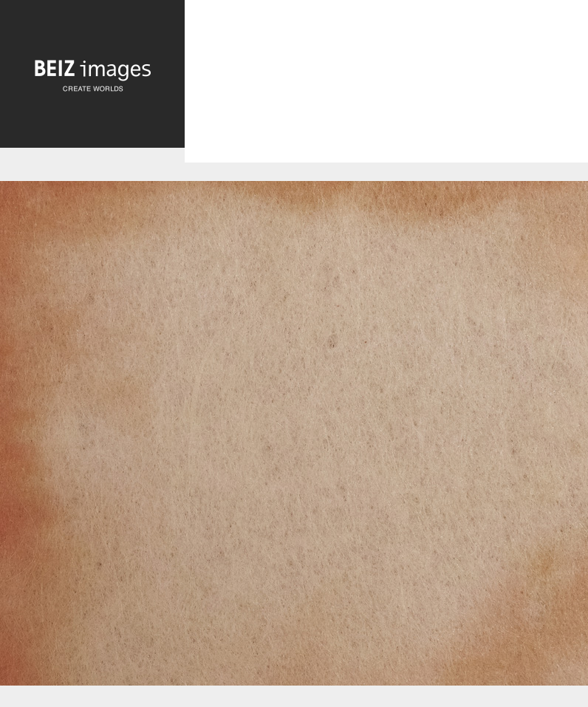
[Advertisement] (386, 94)
